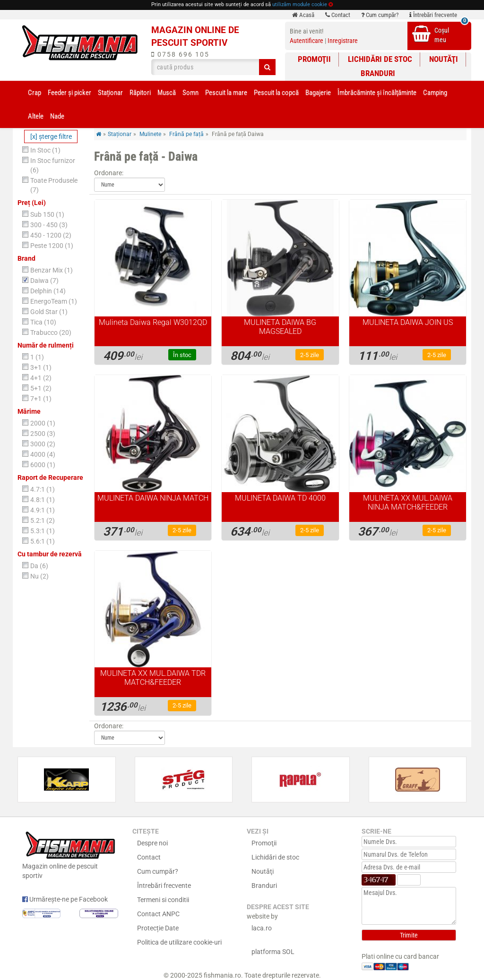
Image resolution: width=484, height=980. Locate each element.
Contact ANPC (158, 914)
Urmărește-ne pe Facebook (65, 899)
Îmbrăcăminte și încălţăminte (377, 93)
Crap (35, 93)
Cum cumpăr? (380, 15)
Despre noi (152, 843)
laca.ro (262, 928)
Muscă (167, 93)
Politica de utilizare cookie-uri (179, 942)
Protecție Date (158, 928)
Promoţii (314, 59)
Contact (338, 15)
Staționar (110, 93)
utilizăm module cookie (300, 4)
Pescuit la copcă (276, 93)
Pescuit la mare (226, 93)
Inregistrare (343, 41)
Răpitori (140, 93)
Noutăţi (444, 59)
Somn (190, 93)
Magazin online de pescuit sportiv (70, 854)
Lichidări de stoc (380, 59)
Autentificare (307, 41)
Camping (435, 93)
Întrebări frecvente (433, 15)
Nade (57, 116)
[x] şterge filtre (51, 136)
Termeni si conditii (163, 900)
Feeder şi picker (69, 93)
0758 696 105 (180, 54)
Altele (36, 116)
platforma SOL (273, 952)
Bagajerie (318, 93)
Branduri (378, 73)
